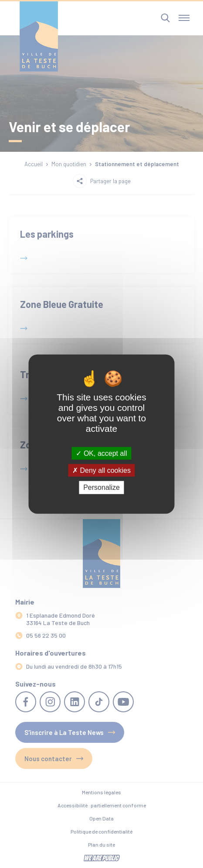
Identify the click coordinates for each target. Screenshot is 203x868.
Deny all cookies (101, 470)
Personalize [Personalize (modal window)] (101, 487)
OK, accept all (101, 453)
